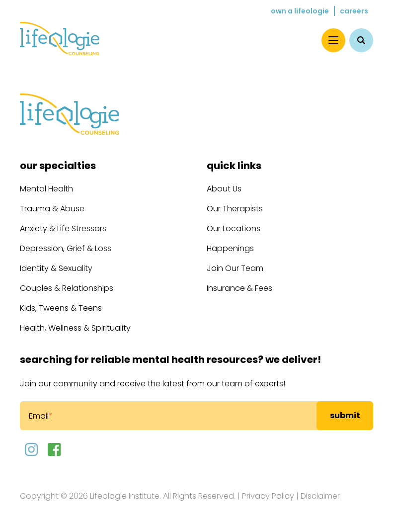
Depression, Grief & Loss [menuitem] (66, 248)
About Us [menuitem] (224, 189)
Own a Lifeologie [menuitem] (300, 11)
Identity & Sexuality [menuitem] (56, 268)
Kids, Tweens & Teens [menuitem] (61, 308)
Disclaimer (320, 496)
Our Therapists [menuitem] (235, 209)
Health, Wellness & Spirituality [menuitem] (75, 328)
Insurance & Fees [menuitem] (239, 288)
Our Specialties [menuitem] (58, 166)
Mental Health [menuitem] (46, 189)
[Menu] (333, 40)
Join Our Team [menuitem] (235, 268)
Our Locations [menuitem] (234, 228)
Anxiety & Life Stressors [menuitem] (63, 228)
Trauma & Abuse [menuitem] (52, 209)
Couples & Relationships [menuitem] (67, 288)
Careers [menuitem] (354, 11)
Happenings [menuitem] (230, 248)
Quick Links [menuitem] (234, 166)
